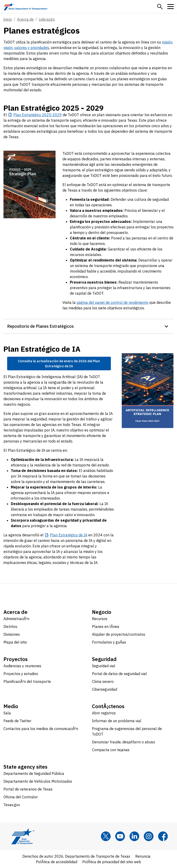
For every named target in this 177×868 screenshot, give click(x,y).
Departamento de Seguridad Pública (34, 773)
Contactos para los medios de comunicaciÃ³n (41, 729)
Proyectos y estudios (21, 674)
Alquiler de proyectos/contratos (119, 634)
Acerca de (25, 19)
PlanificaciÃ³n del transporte (27, 681)
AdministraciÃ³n (16, 619)
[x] (106, 836)
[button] (160, 7)
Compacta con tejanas (111, 750)
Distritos (10, 627)
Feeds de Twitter (17, 721)
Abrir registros (104, 713)
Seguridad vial (104, 666)
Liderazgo (47, 19)
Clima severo (103, 681)
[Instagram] (149, 836)
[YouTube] (120, 836)
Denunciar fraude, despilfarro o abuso (124, 742)
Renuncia (143, 856)
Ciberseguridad (105, 689)
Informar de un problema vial (117, 721)
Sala (7, 713)
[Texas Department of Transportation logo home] (25, 7)
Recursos (100, 619)
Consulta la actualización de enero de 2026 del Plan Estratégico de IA (59, 364)
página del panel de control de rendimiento (112, 302)
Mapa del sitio (15, 642)
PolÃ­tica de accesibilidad (57, 862)
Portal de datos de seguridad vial (119, 674)
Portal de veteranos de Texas (28, 789)
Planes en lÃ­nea (106, 627)
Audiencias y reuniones (22, 666)
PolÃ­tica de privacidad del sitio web (112, 862)
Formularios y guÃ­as (109, 642)
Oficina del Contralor (21, 797)
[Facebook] (163, 836)
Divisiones (12, 634)
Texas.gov (12, 805)
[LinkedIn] (134, 836)
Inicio (8, 19)
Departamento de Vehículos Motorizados (38, 781)
